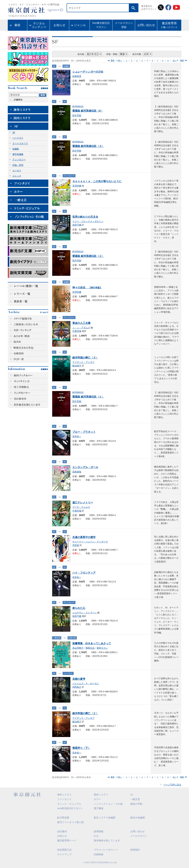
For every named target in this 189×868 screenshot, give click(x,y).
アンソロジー (19, 160)
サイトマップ (64, 854)
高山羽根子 (78, 648)
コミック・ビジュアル (69, 804)
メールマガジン (139, 836)
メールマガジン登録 (124, 25)
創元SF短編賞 (138, 818)
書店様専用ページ (67, 841)
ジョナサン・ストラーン (85, 613)
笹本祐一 (77, 436)
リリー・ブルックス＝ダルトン (88, 221)
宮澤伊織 (77, 186)
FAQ (96, 836)
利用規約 (135, 850)
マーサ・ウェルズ (81, 507)
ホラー (97, 799)
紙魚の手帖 (136, 804)
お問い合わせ (146, 25)
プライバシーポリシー (106, 850)
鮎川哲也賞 (63, 818)
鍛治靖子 (77, 366)
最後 (182, 60)
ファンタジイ (64, 799)
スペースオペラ (20, 143)
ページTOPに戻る (172, 785)
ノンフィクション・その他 (108, 804)
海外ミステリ (64, 795)
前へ (120, 60)
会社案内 (62, 831)
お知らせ (59, 25)
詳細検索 (99, 854)
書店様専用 (169, 26)
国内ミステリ (101, 795)
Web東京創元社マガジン (101, 25)
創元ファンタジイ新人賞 (70, 822)
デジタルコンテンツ (39, 25)
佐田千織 (77, 225)
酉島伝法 (90, 648)
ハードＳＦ (18, 138)
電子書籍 (99, 808)
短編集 (16, 149)
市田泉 (76, 545)
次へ (175, 60)
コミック (17, 176)
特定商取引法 (64, 850)
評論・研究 (18, 165)
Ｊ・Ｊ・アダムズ (81, 328)
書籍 (17, 25)
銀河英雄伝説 (78, 106)
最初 (113, 60)
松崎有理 (77, 76)
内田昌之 (77, 687)
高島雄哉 (77, 472)
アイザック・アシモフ (83, 362)
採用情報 (99, 831)
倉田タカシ (102, 648)
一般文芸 (57, 638)
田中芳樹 (77, 115)
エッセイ (17, 170)
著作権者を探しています (107, 841)
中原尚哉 (77, 331)
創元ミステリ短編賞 (105, 818)
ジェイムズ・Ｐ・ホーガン (86, 683)
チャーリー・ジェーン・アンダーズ (90, 542)
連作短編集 (18, 154)
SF (14, 133)
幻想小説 (72, 638)
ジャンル (80, 25)
